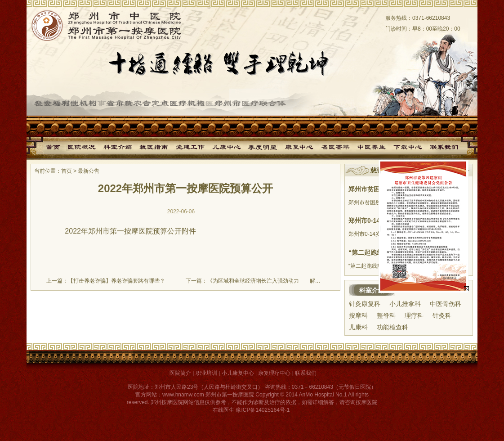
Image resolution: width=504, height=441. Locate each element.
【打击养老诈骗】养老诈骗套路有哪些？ (116, 281)
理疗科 (414, 315)
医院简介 (180, 373)
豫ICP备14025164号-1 (263, 410)
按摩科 (358, 315)
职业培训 (206, 373)
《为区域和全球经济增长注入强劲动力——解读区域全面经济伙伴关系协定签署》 (304, 281)
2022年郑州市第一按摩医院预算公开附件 (130, 231)
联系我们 (306, 373)
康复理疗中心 (274, 373)
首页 (67, 171)
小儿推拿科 (405, 304)
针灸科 (442, 315)
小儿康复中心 (238, 373)
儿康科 (358, 327)
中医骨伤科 (446, 304)
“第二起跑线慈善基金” (380, 252)
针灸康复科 (365, 304)
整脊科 (386, 315)
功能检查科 (392, 327)
